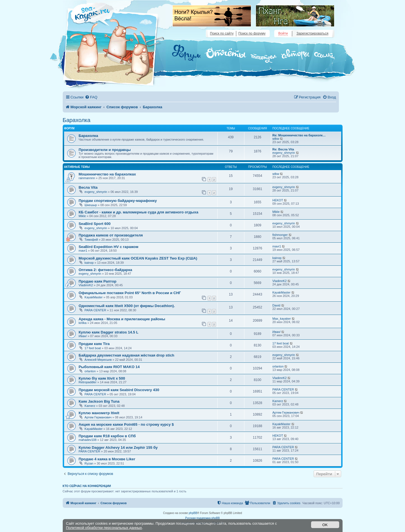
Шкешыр (91, 205)
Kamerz (90, 406)
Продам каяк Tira (94, 344)
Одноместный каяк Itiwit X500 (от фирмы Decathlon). (127, 306)
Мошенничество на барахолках (107, 174)
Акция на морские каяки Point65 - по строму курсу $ (126, 424)
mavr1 (83, 251)
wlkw (276, 139)
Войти (283, 33)
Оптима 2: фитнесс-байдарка (105, 270)
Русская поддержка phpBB (202, 518)
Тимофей (91, 240)
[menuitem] (91, 97)
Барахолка (77, 120)
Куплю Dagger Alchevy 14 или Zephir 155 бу (118, 448)
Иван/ (83, 336)
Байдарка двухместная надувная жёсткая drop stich (127, 355)
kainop (89, 263)
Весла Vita (88, 187)
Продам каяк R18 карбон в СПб (107, 436)
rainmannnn (87, 178)
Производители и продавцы (105, 150)
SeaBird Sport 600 (95, 224)
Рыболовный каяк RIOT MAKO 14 (109, 367)
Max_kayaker (282, 319)
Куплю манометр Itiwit (99, 413)
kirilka (83, 323)
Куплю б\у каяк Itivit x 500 (102, 378)
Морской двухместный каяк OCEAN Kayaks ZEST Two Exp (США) (138, 258)
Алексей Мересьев (98, 360)
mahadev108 (88, 440)
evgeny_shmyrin (284, 153)
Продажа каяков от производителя (111, 235)
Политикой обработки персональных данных (104, 528)
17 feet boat (93, 348)
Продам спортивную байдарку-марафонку (118, 201)
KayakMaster (94, 297)
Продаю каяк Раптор (98, 281)
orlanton (90, 371)
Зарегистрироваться (312, 33)
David (276, 305)
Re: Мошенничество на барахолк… (299, 135)
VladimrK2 (86, 285)
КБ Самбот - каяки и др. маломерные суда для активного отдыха (139, 212)
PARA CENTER (95, 310)
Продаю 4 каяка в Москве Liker (107, 459)
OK (325, 525)
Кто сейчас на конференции (87, 486)
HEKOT (278, 200)
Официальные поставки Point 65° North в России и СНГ (130, 293)
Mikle (82, 216)
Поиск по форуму (252, 33)
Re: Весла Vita (283, 149)
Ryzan (89, 463)
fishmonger (280, 235)
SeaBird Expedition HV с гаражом (109, 247)
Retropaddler (88, 382)
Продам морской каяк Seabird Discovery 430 (119, 390)
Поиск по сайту (222, 33)
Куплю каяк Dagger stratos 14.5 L (109, 332)
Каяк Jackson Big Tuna (99, 401)
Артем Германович (98, 417)
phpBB (193, 513)
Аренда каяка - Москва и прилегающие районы (122, 319)
